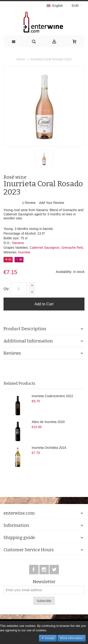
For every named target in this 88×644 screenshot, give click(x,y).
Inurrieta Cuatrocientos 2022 (52, 396)
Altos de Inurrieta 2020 (48, 422)
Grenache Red (72, 248)
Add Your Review (52, 203)
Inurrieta (24, 252)
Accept (49, 638)
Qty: (7, 289)
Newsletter (44, 582)
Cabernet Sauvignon (45, 248)
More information (72, 638)
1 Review (29, 203)
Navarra (18, 243)
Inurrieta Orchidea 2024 (49, 448)
